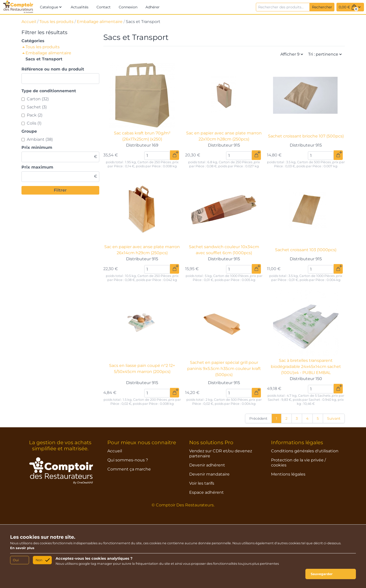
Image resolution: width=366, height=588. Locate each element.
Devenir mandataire (209, 474)
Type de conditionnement (49, 91)
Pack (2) (35, 115)
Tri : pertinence (325, 54)
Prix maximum (37, 167)
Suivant (334, 418)
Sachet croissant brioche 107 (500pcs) (306, 136)
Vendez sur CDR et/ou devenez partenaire (221, 453)
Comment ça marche (129, 469)
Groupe (29, 131)
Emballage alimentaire (100, 22)
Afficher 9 (292, 54)
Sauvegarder (322, 574)
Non (39, 560)
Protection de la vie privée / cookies (298, 463)
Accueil (29, 22)
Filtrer (60, 190)
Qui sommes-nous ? (128, 460)
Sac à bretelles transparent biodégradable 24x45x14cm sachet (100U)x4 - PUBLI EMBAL (306, 367)
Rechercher (322, 7)
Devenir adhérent (207, 465)
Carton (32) (38, 99)
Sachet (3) (37, 107)
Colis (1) (34, 123)
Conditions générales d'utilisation (305, 451)
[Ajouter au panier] (175, 155)
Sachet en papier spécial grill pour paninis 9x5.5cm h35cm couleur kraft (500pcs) (224, 369)
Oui (16, 560)
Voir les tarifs (202, 483)
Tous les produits (56, 22)
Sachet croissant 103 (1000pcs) (306, 250)
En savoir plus (22, 548)
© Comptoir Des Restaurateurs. (183, 505)
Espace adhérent (206, 492)
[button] (51, 7)
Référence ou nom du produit (53, 69)
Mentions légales (288, 474)
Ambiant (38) (40, 139)
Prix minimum (37, 147)
